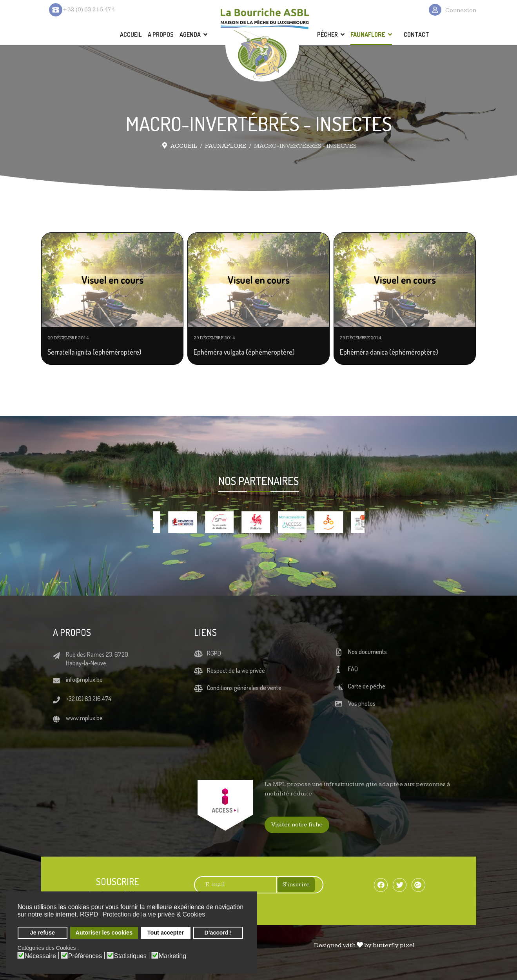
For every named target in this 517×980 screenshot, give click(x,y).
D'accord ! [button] (218, 933)
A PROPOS (161, 34)
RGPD (214, 653)
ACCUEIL (131, 34)
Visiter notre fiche (297, 825)
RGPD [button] (89, 914)
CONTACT (416, 34)
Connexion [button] (461, 10)
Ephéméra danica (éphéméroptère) (389, 352)
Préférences (85, 956)
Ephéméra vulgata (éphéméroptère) (244, 352)
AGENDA (190, 34)
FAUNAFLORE (368, 34)
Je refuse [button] (43, 933)
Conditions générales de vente (244, 688)
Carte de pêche (367, 686)
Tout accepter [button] (166, 933)
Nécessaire (40, 956)
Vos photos (362, 703)
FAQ (353, 669)
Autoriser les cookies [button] (104, 933)
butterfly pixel (394, 945)
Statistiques (130, 956)
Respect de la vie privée (236, 670)
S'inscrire (296, 885)
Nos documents (367, 652)
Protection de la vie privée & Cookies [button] (154, 914)
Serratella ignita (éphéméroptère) (94, 352)
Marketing (172, 956)
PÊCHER (327, 34)
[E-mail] (231, 885)
